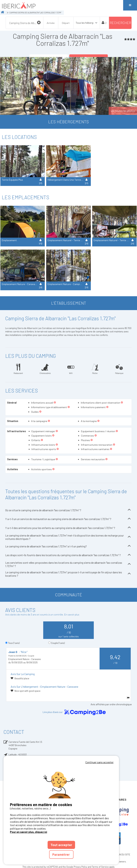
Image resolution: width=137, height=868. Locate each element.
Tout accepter (61, 845)
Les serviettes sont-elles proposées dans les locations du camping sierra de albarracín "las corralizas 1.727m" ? (68, 564)
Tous (14, 643)
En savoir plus (72, 614)
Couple (58, 643)
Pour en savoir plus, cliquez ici (29, 832)
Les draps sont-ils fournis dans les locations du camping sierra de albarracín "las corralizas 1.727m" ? (68, 555)
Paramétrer (61, 854)
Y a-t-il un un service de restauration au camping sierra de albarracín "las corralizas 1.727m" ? (68, 519)
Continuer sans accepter (99, 762)
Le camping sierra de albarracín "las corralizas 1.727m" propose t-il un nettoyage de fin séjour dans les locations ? (68, 574)
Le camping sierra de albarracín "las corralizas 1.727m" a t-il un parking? (68, 546)
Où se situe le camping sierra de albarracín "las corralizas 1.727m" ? (68, 510)
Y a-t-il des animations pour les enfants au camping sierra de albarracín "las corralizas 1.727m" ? (68, 528)
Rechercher (120, 23)
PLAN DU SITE (122, 854)
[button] (55, 403)
